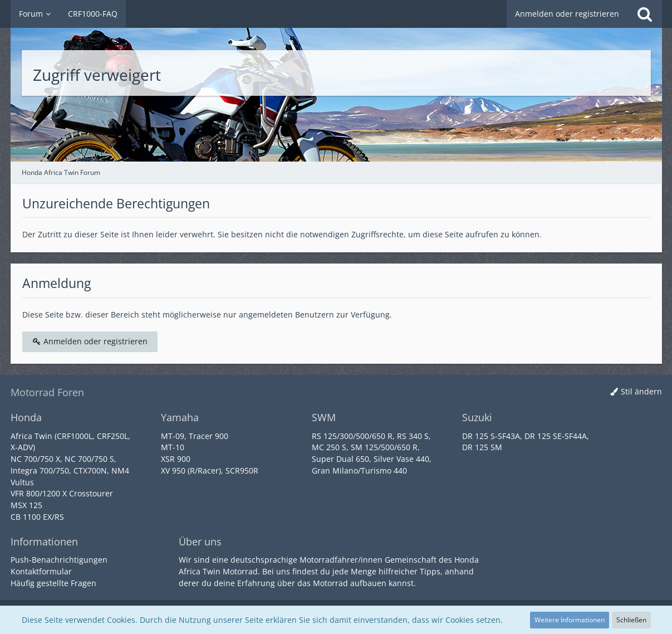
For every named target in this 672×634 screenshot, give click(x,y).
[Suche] (645, 14)
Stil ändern (641, 391)
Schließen (631, 620)
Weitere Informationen (570, 620)
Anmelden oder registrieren (567, 14)
